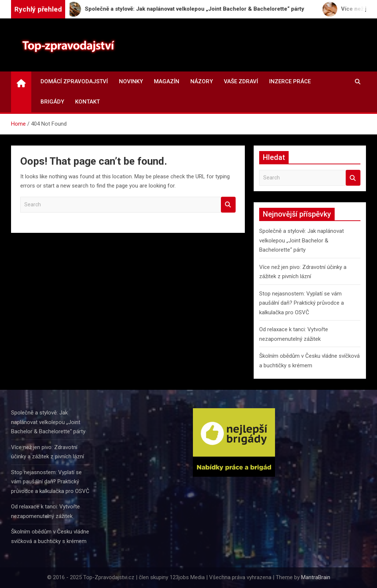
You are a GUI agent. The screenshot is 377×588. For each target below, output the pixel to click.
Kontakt (87, 102)
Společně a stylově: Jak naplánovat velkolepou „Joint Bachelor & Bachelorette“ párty (302, 240)
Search (228, 205)
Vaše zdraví (241, 81)
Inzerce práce (290, 81)
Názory (202, 81)
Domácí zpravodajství (74, 81)
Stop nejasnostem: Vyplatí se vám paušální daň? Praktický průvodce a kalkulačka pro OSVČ (302, 303)
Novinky (131, 81)
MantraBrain (316, 577)
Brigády (52, 102)
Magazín (167, 81)
